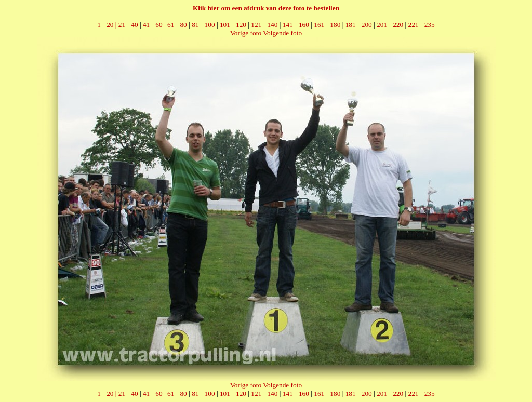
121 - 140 (264, 25)
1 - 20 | (108, 25)
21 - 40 (128, 25)
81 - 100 (203, 25)
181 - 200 (359, 25)
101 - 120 (233, 25)
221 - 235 (422, 25)
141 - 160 (296, 25)
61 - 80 (177, 25)
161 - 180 (327, 25)
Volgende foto (282, 33)
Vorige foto (246, 33)
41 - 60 (153, 25)
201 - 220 (390, 25)
